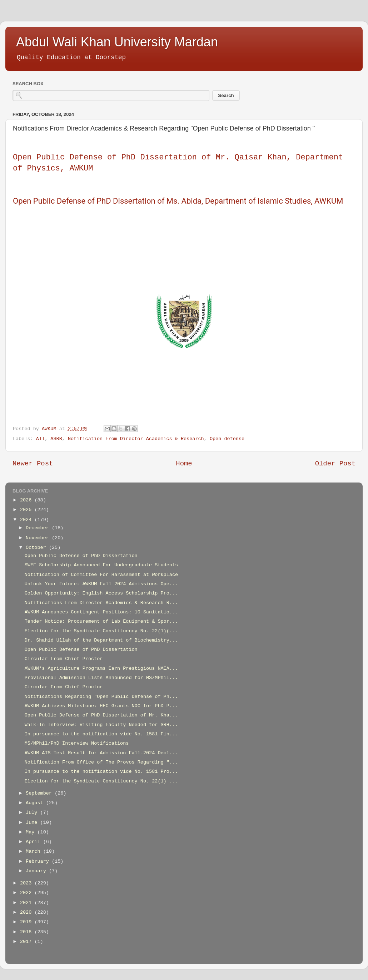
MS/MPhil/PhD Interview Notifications (77, 743)
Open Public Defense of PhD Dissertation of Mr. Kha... (101, 715)
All (40, 439)
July (33, 813)
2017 (27, 942)
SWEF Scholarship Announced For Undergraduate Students (101, 565)
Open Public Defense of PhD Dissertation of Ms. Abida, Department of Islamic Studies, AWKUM (178, 201)
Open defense (227, 439)
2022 (27, 893)
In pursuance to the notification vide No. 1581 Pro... (101, 772)
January (37, 871)
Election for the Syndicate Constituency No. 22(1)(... (101, 631)
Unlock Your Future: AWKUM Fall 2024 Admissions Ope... (101, 584)
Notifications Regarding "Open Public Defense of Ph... (101, 697)
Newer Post (33, 464)
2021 (27, 903)
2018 (27, 932)
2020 (27, 912)
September (40, 793)
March (34, 851)
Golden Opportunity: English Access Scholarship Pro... (101, 593)
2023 (27, 883)
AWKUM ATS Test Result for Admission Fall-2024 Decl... (101, 753)
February (39, 861)
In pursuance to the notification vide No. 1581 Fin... (101, 734)
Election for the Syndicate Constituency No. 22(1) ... (101, 781)
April (34, 842)
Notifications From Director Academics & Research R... (101, 603)
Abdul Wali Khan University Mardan (117, 42)
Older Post (335, 464)
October (37, 548)
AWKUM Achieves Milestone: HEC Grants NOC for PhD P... (101, 706)
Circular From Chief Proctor (64, 659)
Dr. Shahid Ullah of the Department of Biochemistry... (101, 640)
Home (184, 464)
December (39, 528)
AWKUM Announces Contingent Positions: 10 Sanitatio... (101, 612)
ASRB (56, 439)
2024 (27, 520)
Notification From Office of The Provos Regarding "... (101, 762)
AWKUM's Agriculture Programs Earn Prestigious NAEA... (101, 668)
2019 (27, 922)
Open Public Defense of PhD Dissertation (81, 556)
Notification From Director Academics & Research (136, 439)
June (33, 823)
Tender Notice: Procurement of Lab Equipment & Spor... (101, 621)
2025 (27, 510)
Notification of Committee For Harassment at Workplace (101, 575)
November (39, 538)
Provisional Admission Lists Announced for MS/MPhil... (101, 678)
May (31, 832)
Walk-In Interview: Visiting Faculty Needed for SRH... (101, 725)
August (36, 803)
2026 (27, 500)
